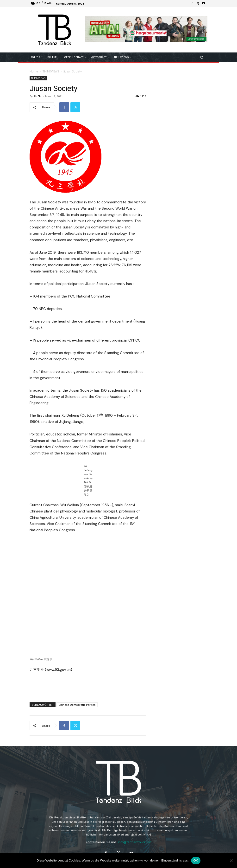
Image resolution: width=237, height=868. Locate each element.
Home (34, 71)
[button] (202, 57)
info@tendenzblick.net (135, 833)
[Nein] (231, 861)
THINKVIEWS (51, 71)
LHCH (38, 96)
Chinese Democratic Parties (77, 696)
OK (196, 860)
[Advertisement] (88, 677)
